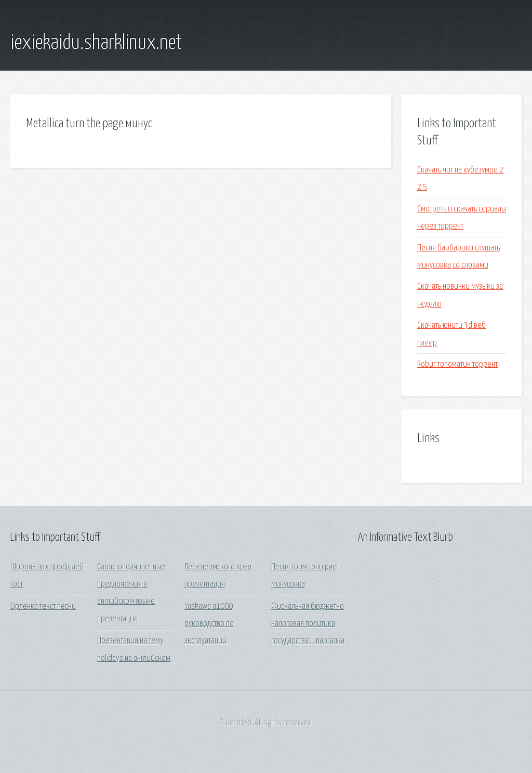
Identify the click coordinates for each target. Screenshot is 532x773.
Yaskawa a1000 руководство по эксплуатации (209, 624)
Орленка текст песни (43, 607)
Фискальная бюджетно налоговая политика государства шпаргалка (308, 624)
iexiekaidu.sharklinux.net (96, 43)
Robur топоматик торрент (457, 364)
